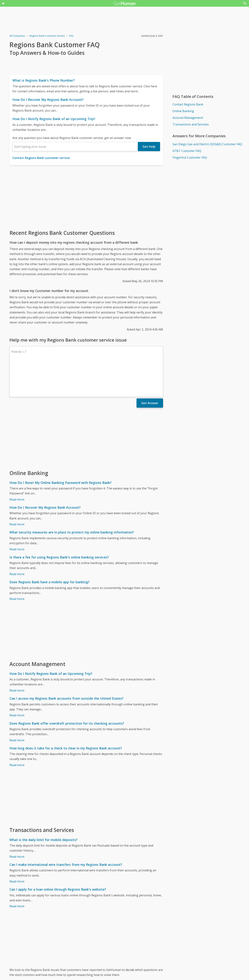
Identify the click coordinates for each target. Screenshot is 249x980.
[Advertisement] (86, 197)
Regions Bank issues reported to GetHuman (40, 951)
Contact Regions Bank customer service (41, 158)
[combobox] (75, 147)
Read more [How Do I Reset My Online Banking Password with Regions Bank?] (17, 467)
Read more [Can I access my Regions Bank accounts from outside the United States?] (17, 683)
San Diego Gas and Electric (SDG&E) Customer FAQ (207, 144)
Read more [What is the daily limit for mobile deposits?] (17, 824)
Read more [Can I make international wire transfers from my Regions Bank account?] (17, 849)
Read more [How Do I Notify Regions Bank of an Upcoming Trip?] (17, 658)
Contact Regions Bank (188, 104)
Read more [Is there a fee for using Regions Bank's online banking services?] (17, 542)
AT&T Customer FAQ (187, 151)
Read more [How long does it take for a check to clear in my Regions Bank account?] (17, 733)
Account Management (188, 118)
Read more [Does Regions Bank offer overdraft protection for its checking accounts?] (17, 708)
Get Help (149, 147)
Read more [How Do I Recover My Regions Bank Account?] (17, 492)
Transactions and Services (191, 124)
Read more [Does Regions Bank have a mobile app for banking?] (17, 567)
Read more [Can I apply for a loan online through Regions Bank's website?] (17, 874)
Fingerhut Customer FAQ (190, 157)
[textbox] (75, 147)
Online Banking (183, 111)
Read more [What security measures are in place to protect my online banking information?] (17, 517)
